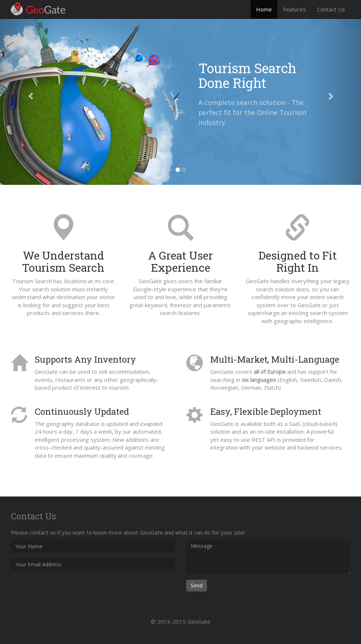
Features (294, 9)
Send (197, 585)
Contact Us (331, 9)
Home (264, 9)
